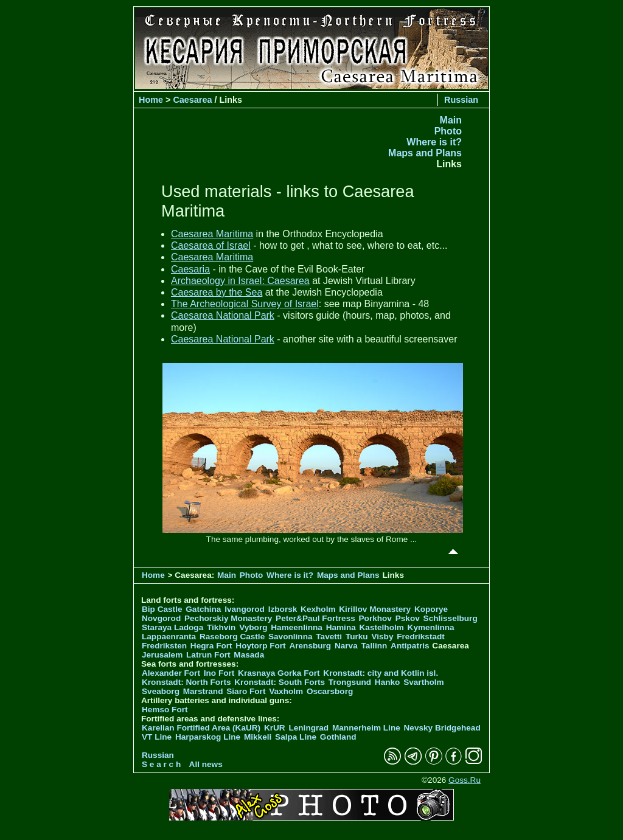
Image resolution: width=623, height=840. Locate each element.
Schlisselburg (451, 618)
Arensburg (310, 646)
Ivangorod (245, 609)
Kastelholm (382, 627)
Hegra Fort (211, 646)
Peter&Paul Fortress (315, 618)
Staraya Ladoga (172, 627)
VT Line (157, 737)
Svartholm (423, 682)
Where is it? (434, 142)
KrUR (275, 728)
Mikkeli (258, 737)
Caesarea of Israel (211, 245)
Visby (382, 637)
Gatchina (203, 609)
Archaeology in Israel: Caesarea (240, 281)
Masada (249, 655)
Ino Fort (219, 673)
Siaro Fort (246, 691)
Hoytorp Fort (260, 646)
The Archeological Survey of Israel (245, 304)
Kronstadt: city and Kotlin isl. (381, 673)
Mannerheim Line (366, 728)
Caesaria (190, 269)
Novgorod (161, 618)
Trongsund (350, 682)
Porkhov (375, 618)
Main (451, 120)
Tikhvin (221, 627)
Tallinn (374, 646)
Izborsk (283, 609)
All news (206, 764)
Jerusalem (162, 655)
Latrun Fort (208, 655)
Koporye (431, 609)
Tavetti (329, 637)
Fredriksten (164, 646)
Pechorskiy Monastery (228, 618)
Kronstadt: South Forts (280, 682)
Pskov (408, 618)
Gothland (338, 737)
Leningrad (308, 728)
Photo (448, 131)
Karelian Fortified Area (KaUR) (201, 728)
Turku (357, 637)
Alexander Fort (171, 673)
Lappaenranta (169, 637)
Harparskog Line (208, 737)
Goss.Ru (465, 780)
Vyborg (253, 627)
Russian (461, 100)
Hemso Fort (165, 710)
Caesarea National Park (223, 315)
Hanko (388, 682)
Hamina (341, 627)
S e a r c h (161, 764)
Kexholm (318, 609)
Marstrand (203, 691)
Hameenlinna (297, 627)
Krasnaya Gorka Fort (279, 673)
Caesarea (192, 100)
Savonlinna (291, 637)
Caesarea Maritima (212, 234)
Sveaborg (161, 691)
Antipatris (410, 646)
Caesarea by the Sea (217, 292)
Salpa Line (296, 737)
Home (151, 100)
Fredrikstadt (421, 637)
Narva (346, 646)
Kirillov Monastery (375, 609)
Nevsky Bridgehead (442, 728)
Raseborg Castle (232, 637)
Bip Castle (162, 609)
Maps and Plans (425, 153)
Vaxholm (286, 691)
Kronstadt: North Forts (187, 682)
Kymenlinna (431, 627)
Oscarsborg (330, 691)
